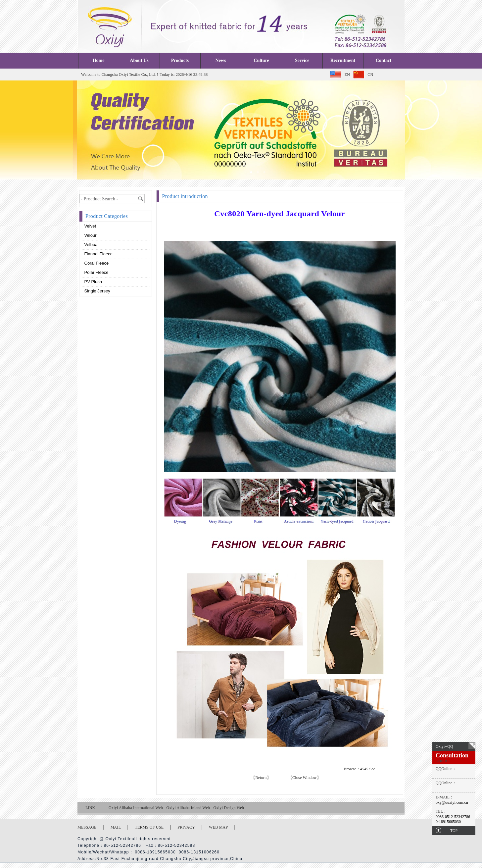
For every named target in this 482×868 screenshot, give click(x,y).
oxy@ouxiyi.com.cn (452, 802)
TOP (454, 831)
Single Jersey (97, 291)
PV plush (93, 282)
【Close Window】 (305, 778)
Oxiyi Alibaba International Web (136, 808)
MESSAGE (87, 827)
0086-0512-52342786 (453, 817)
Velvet (90, 226)
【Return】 (261, 778)
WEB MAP (218, 827)
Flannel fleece (98, 254)
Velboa (90, 245)
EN (347, 75)
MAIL (116, 827)
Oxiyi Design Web (229, 808)
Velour (90, 235)
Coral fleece (96, 263)
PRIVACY (186, 827)
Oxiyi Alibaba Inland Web (188, 808)
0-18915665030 (448, 822)
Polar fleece (96, 272)
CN (370, 75)
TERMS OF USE (149, 827)
